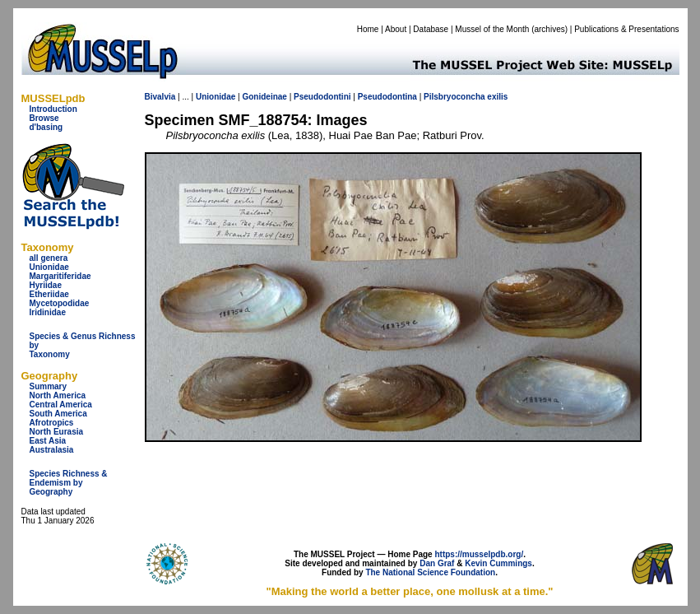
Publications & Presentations (626, 29)
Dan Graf (437, 563)
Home (368, 29)
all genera (49, 258)
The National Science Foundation (430, 572)
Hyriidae (46, 285)
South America (58, 414)
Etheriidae (49, 294)
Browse (44, 118)
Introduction (53, 109)
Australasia (52, 450)
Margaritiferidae (60, 276)
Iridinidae (48, 312)
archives (549, 29)
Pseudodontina (387, 97)
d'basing (46, 127)
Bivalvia (160, 97)
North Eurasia (57, 432)
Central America (61, 405)
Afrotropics (52, 423)
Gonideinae (264, 97)
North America (58, 395)
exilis (497, 97)
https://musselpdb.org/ (479, 554)
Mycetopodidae (60, 303)
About (396, 29)
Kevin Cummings (498, 563)
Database (431, 29)
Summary (49, 386)
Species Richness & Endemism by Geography (69, 483)
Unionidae (49, 267)
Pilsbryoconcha (454, 97)
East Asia (48, 441)
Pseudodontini (322, 97)
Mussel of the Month (492, 29)
